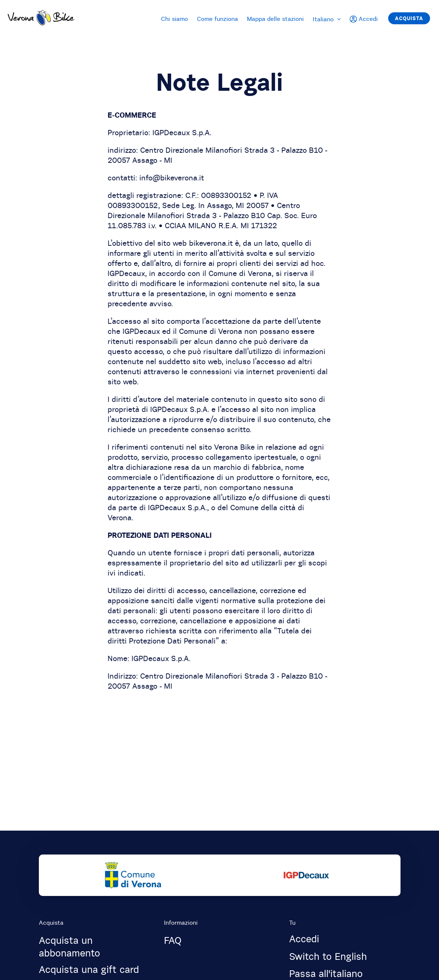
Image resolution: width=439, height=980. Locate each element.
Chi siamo (174, 19)
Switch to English (328, 956)
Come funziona (217, 19)
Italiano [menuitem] (327, 19)
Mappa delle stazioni (275, 19)
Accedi (304, 939)
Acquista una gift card (89, 970)
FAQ (173, 940)
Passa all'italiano (326, 974)
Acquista (409, 18)
